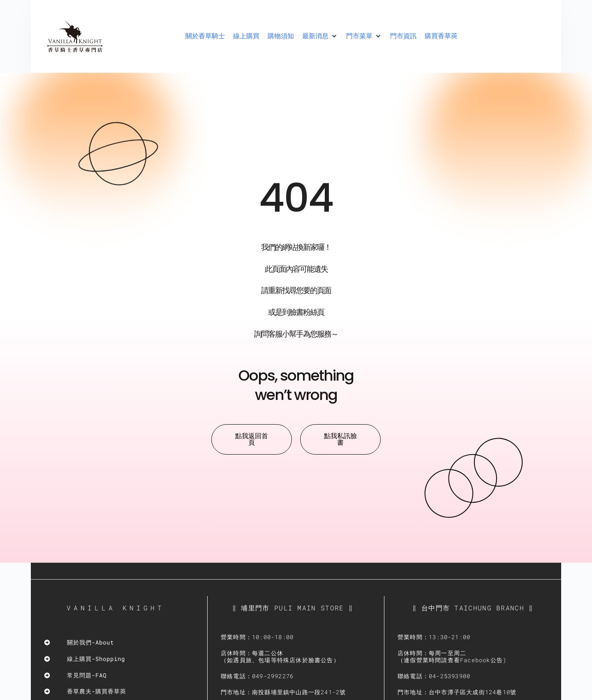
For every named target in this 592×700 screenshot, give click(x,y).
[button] (320, 36)
